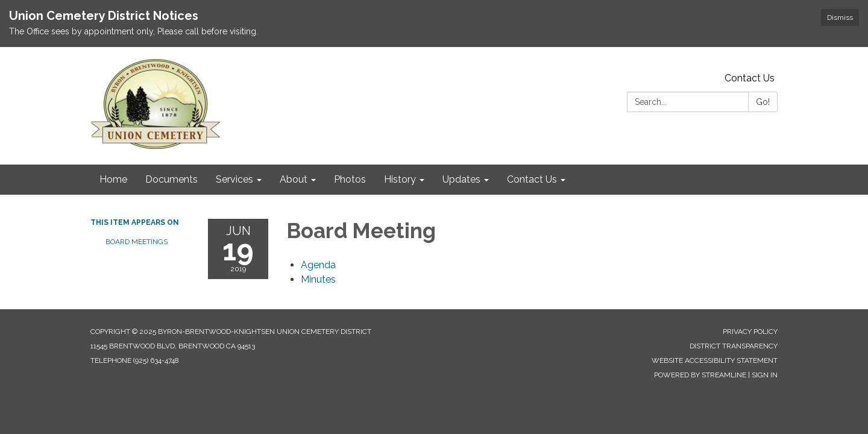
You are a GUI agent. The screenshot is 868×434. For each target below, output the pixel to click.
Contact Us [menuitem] (532, 179)
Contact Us (750, 78)
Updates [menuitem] (461, 179)
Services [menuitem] (234, 179)
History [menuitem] (400, 179)
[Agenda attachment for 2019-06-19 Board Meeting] (318, 265)
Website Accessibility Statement (715, 360)
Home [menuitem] (113, 179)
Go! (763, 102)
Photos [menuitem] (350, 179)
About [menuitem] (294, 179)
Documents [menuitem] (171, 179)
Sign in (765, 375)
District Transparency (734, 346)
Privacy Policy (750, 332)
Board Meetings (137, 242)
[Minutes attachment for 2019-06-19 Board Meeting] (318, 279)
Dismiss (840, 17)
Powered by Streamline (700, 375)
